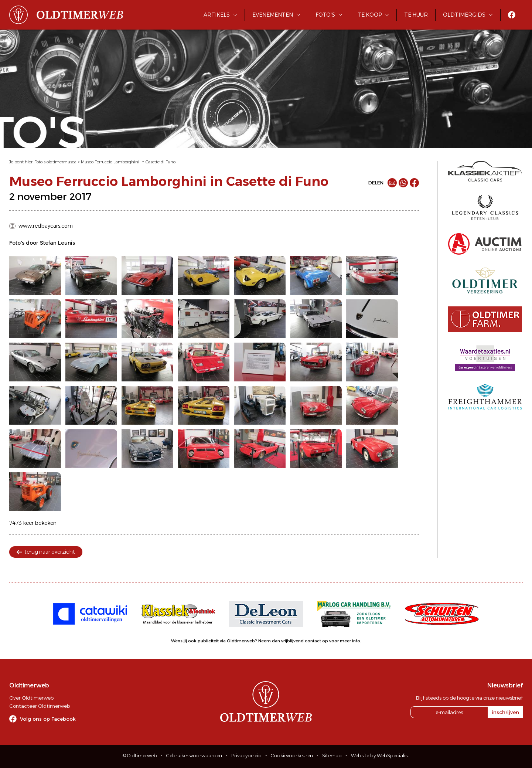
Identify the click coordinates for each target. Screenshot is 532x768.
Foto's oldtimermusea (55, 162)
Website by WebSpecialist (380, 756)
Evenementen (273, 15)
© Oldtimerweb (140, 756)
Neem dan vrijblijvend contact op (293, 641)
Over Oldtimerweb (31, 698)
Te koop (370, 15)
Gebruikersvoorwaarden (194, 756)
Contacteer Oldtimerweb (40, 706)
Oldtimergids (464, 15)
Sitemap (332, 756)
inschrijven (505, 712)
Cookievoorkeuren (292, 756)
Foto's (325, 15)
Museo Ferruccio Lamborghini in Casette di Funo (128, 162)
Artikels (217, 15)
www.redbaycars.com (46, 226)
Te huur (416, 15)
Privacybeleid (246, 756)
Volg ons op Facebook (48, 719)
